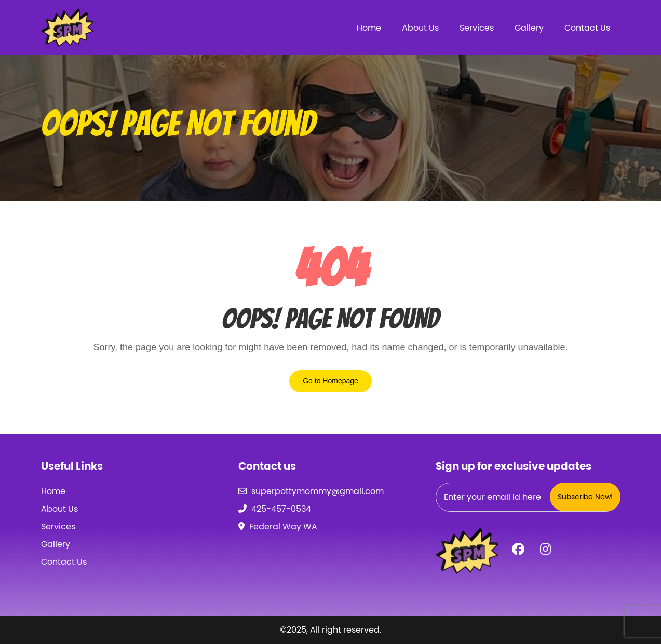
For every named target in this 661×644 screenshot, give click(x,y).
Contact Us (587, 28)
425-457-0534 (281, 509)
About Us (420, 28)
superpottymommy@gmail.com (318, 491)
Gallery (529, 28)
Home (369, 28)
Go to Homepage (330, 381)
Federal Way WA (283, 526)
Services (477, 28)
